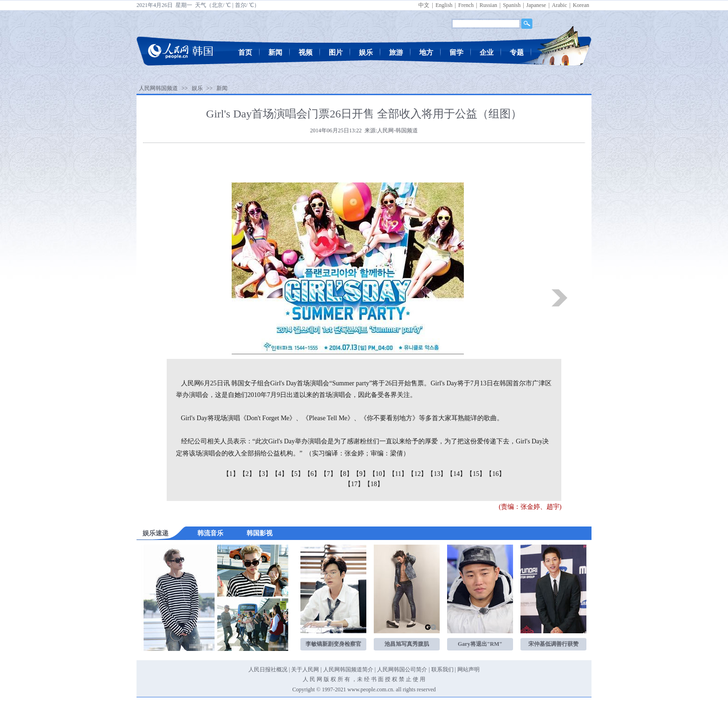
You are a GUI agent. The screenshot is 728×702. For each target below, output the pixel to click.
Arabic (560, 5)
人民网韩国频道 (158, 88)
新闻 (275, 52)
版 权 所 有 (337, 679)
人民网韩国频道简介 (348, 669)
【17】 (354, 484)
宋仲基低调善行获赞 (553, 644)
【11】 (398, 474)
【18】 (374, 484)
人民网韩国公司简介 (402, 669)
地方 (426, 52)
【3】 (263, 474)
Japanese (536, 5)
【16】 (495, 474)
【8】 (345, 474)
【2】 (247, 474)
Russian (488, 5)
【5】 (296, 474)
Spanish (512, 5)
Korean (581, 5)
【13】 (437, 474)
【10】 (379, 474)
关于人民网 (305, 669)
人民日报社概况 (268, 669)
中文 (424, 5)
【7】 (328, 474)
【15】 (476, 474)
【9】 (361, 474)
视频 (305, 52)
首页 (245, 52)
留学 (456, 52)
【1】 (231, 474)
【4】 (280, 474)
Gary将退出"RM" (480, 644)
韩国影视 (260, 533)
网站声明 (468, 669)
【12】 (417, 474)
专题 (517, 52)
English (444, 5)
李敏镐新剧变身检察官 (333, 644)
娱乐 (366, 52)
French (466, 5)
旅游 (396, 52)
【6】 (312, 474)
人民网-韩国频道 (397, 130)
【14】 (456, 474)
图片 (336, 52)
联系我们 (442, 669)
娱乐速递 (156, 533)
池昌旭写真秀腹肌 (407, 644)
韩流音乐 (210, 533)
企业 (487, 52)
